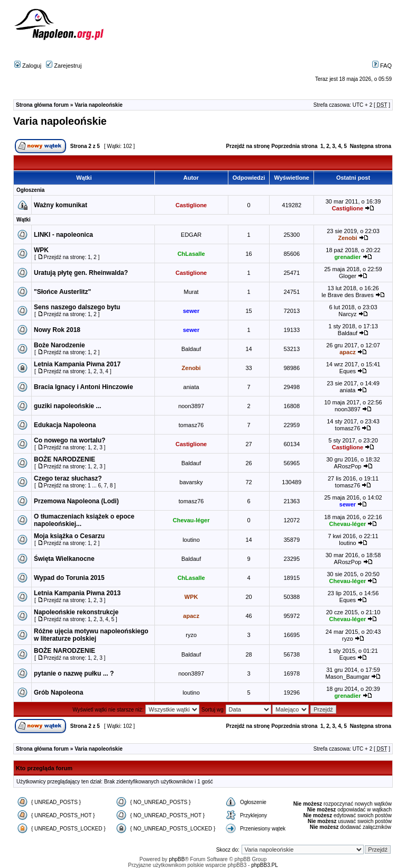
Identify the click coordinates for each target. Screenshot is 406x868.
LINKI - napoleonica (63, 235)
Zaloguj (28, 66)
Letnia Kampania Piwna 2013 (77, 593)
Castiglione (191, 205)
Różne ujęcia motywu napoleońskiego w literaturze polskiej (91, 635)
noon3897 (191, 406)
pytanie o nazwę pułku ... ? (74, 673)
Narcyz (347, 314)
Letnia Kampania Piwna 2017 (77, 364)
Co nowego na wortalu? (70, 440)
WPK (41, 250)
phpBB (177, 859)
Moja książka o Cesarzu (69, 536)
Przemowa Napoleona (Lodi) (76, 501)
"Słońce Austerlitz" (62, 292)
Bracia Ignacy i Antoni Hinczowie (84, 387)
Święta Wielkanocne (64, 559)
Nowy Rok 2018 (57, 330)
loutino (191, 540)
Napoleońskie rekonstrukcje (76, 612)
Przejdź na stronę (248, 146)
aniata (191, 387)
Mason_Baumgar (348, 677)
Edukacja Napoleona (65, 425)
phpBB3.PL (265, 865)
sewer (191, 311)
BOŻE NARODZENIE (64, 459)
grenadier (347, 257)
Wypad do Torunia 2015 (69, 578)
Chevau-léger (191, 520)
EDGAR (191, 235)
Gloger (348, 276)
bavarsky (191, 482)
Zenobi (347, 238)
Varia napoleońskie (99, 105)
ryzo (191, 635)
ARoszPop (347, 466)
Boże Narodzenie (59, 345)
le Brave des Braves (347, 295)
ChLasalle (191, 254)
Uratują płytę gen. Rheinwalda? (81, 273)
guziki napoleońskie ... (67, 406)
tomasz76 (191, 425)
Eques (348, 371)
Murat (191, 292)
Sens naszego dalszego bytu (77, 307)
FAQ (382, 66)
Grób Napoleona (58, 692)
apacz (348, 352)
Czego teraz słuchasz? (68, 478)
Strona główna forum (42, 105)
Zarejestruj (64, 66)
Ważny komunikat (61, 205)
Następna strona (371, 146)
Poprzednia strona (294, 146)
